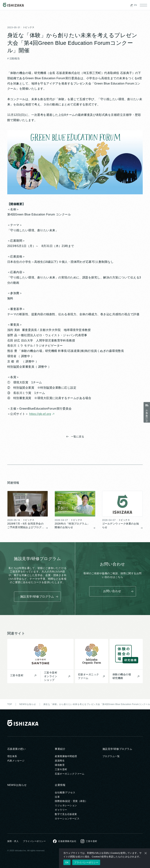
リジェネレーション (66, 805)
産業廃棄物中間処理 (66, 756)
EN (135, 5)
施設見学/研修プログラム (117, 749)
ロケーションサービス (67, 819)
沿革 (57, 797)
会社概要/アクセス (65, 793)
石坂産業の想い (16, 749)
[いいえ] (145, 853)
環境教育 (60, 765)
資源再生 (60, 761)
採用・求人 (13, 841)
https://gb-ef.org (40, 414)
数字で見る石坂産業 (66, 814)
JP (132, 5)
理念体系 (12, 756)
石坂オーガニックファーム (70, 774)
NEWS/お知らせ (17, 785)
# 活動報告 (14, 59)
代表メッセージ (16, 761)
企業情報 (60, 785)
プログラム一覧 (111, 756)
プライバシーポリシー (34, 841)
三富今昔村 (61, 769)
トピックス (29, 28)
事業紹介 (60, 749)
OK (67, 862)
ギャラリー (61, 810)
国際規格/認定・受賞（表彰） (71, 801)
